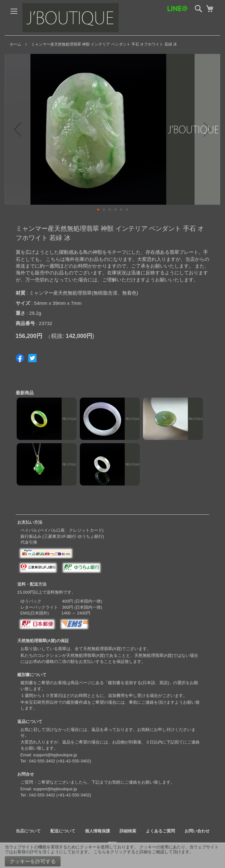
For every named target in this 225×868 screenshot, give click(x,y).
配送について (63, 831)
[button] (18, 129)
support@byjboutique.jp (55, 755)
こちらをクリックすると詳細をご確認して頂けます (142, 852)
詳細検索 (128, 831)
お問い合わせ (197, 831)
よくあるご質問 (160, 831)
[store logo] (71, 18)
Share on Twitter (32, 358)
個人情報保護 (97, 831)
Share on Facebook (20, 358)
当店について (28, 831)
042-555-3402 (42, 761)
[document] (113, 855)
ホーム (15, 44)
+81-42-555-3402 (74, 761)
